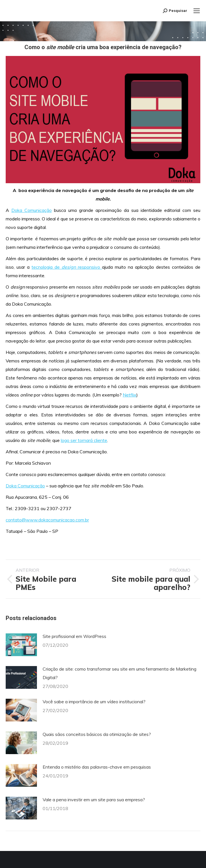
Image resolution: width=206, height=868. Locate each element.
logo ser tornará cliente (84, 440)
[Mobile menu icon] (197, 11)
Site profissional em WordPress (74, 636)
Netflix (130, 395)
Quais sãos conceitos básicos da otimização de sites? (97, 734)
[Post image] (21, 645)
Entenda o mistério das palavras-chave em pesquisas (97, 767)
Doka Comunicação (32, 210)
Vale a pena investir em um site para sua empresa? (94, 800)
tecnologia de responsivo (67, 267)
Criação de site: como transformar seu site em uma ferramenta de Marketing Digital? (119, 673)
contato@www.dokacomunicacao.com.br (47, 520)
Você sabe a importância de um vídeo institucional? (94, 702)
